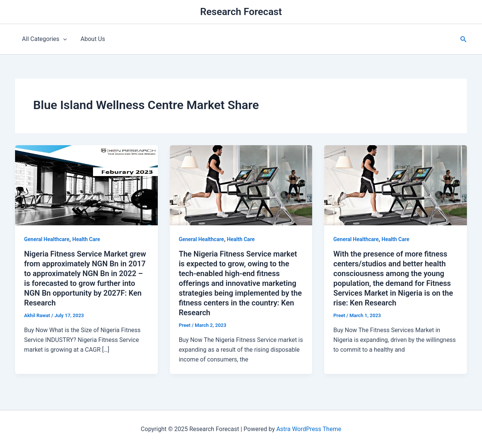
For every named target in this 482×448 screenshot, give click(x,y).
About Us (90, 39)
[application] (62, 39)
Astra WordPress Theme (309, 429)
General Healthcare (47, 239)
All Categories (43, 39)
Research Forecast (241, 12)
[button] (464, 39)
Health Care (86, 239)
